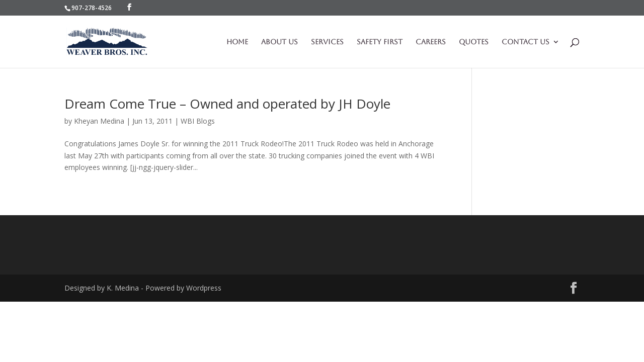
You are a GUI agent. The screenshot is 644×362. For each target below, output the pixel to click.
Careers (431, 42)
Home (237, 42)
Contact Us (526, 42)
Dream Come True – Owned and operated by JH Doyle (227, 104)
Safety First (380, 42)
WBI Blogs (198, 121)
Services (327, 42)
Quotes (474, 42)
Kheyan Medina (99, 121)
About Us (279, 42)
